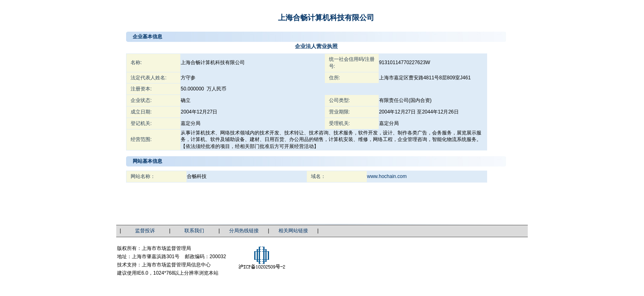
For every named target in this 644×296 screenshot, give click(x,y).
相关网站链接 (293, 231)
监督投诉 (145, 231)
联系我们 (194, 231)
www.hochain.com (387, 176)
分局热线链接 (244, 231)
